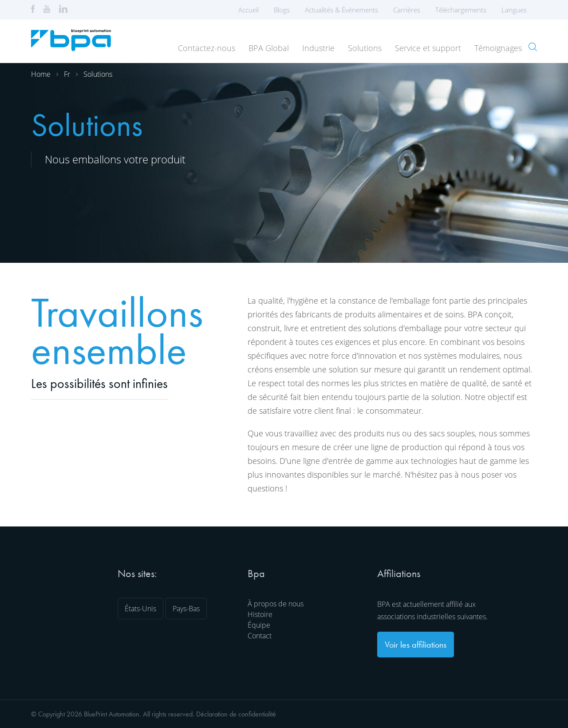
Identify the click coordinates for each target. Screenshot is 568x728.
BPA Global (269, 48)
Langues (517, 10)
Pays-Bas (186, 609)
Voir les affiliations (416, 645)
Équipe (259, 625)
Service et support (428, 48)
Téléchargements (461, 10)
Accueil (248, 10)
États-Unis (140, 609)
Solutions (365, 48)
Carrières (407, 10)
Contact (260, 636)
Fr (67, 74)
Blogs (282, 10)
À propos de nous (276, 604)
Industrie (318, 48)
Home (41, 74)
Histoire (260, 614)
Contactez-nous (207, 48)
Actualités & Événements (341, 10)
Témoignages (498, 48)
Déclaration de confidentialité (236, 714)
